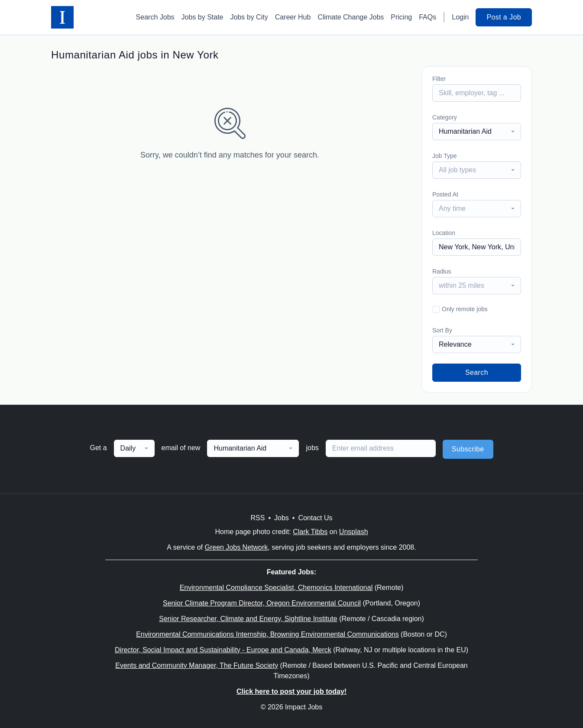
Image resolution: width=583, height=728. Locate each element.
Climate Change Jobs (351, 17)
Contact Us (315, 518)
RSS (257, 518)
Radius (442, 271)
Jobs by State (202, 17)
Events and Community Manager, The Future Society (197, 665)
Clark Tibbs (310, 532)
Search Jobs (155, 17)
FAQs (428, 17)
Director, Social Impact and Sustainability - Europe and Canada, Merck (223, 650)
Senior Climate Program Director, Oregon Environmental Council (262, 603)
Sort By (442, 330)
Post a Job (504, 17)
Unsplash (354, 532)
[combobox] (477, 132)
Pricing (401, 17)
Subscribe (468, 449)
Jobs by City (249, 17)
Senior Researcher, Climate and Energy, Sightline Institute (248, 619)
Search (477, 372)
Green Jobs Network (236, 547)
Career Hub (293, 17)
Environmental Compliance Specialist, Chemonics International (276, 588)
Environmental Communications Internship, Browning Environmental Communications (267, 634)
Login (460, 17)
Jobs (282, 518)
